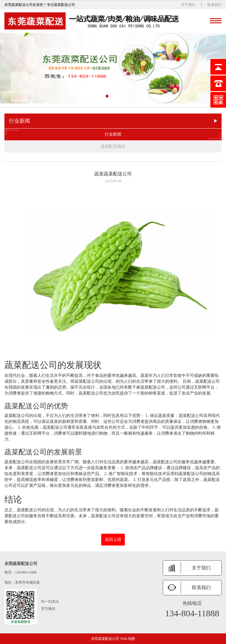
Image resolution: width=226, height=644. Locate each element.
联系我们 (215, 5)
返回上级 (113, 539)
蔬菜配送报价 (113, 146)
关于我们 (188, 5)
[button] (107, 96)
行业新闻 (113, 134)
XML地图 (128, 639)
